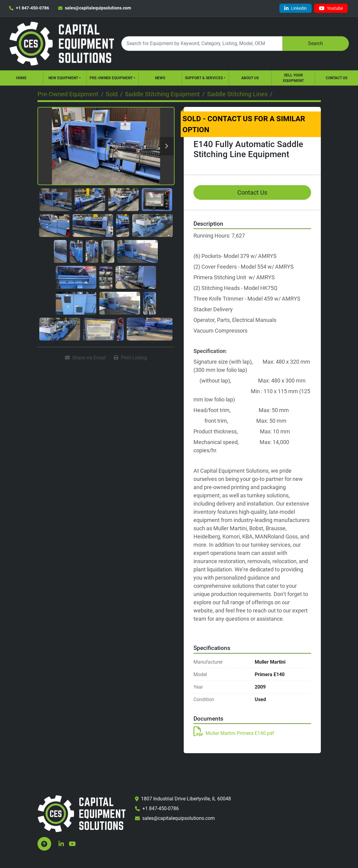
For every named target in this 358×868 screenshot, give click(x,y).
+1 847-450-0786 (32, 8)
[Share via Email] (85, 358)
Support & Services (204, 78)
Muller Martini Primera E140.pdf (234, 733)
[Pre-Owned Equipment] (68, 94)
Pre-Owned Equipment (111, 78)
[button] (65, 78)
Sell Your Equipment (293, 78)
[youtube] (331, 8)
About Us (250, 78)
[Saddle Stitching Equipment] (162, 94)
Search (315, 43)
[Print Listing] (130, 358)
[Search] (202, 43)
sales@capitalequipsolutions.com (98, 8)
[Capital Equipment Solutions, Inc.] (82, 813)
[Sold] (112, 94)
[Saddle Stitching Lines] (237, 94)
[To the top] (44, 844)
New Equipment (63, 78)
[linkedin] (296, 8)
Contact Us (337, 78)
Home (21, 78)
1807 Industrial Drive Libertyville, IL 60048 (186, 799)
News (160, 78)
